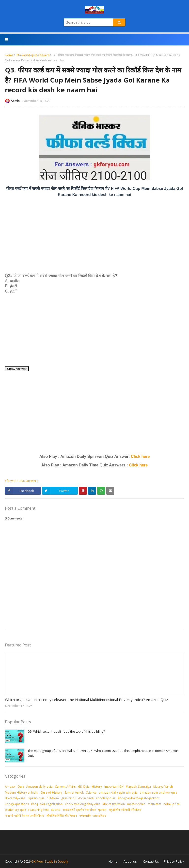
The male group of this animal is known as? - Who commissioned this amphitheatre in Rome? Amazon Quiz (103, 753)
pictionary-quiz (15, 810)
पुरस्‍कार (102, 810)
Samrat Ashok (74, 792)
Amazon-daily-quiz (39, 787)
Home (9, 55)
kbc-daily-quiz (106, 798)
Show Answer (17, 369)
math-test (154, 804)
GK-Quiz (84, 787)
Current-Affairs (65, 787)
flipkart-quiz (36, 798)
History (97, 787)
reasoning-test (38, 810)
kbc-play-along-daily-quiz (83, 804)
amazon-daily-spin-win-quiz (118, 792)
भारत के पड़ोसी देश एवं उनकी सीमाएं (24, 816)
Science (91, 792)
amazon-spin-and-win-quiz (158, 792)
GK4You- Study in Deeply (50, 861)
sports (55, 810)
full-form (53, 798)
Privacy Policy (174, 861)
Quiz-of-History (51, 792)
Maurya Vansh (163, 787)
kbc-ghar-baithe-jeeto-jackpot (139, 798)
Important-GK (114, 787)
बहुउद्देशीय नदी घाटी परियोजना (125, 810)
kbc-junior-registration (47, 804)
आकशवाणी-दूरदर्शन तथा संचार (79, 810)
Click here (140, 456)
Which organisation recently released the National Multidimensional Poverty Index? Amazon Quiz (87, 700)
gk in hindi (68, 798)
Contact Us (151, 861)
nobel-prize (172, 804)
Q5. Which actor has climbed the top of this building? (66, 731)
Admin (15, 101)
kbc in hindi (86, 798)
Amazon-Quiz (14, 787)
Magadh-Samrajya (138, 787)
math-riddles (136, 804)
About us (130, 861)
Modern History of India (22, 792)
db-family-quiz (15, 798)
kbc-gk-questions (17, 804)
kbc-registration (114, 804)
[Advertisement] (94, 235)
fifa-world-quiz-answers (33, 55)
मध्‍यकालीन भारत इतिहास (93, 816)
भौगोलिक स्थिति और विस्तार (62, 816)
